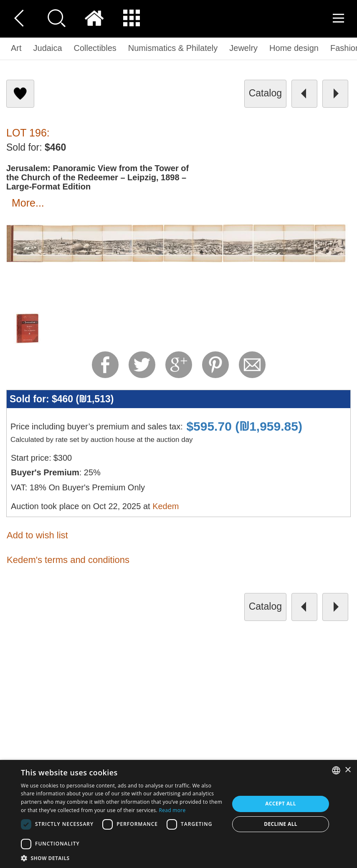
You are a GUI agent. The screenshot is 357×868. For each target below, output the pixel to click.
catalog (265, 93)
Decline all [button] (281, 824)
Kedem (166, 506)
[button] (122, 858)
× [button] (348, 770)
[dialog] (178, 814)
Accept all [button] (281, 804)
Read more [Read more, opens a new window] (172, 810)
